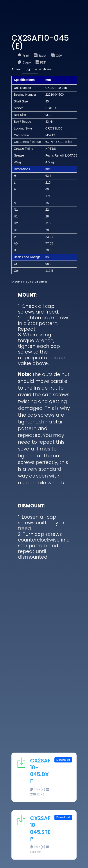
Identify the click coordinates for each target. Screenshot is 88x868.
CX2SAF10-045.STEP (40, 829)
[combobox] (30, 70)
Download (63, 760)
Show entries (31, 70)
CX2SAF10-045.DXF (40, 771)
